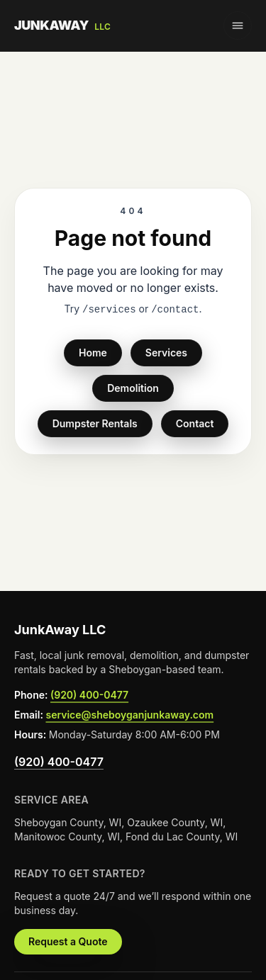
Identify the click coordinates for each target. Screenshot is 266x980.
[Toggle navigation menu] (238, 26)
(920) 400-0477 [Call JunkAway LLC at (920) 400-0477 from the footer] (89, 695)
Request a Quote (68, 941)
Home (93, 353)
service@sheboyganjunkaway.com (129, 715)
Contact (195, 423)
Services (166, 353)
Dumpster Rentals (95, 423)
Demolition (133, 388)
